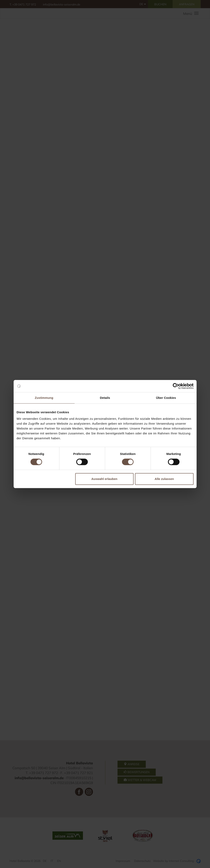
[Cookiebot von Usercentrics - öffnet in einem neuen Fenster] (176, 386)
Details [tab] (105, 398)
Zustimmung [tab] (44, 398)
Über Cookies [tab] (166, 398)
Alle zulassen (164, 479)
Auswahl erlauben (104, 479)
